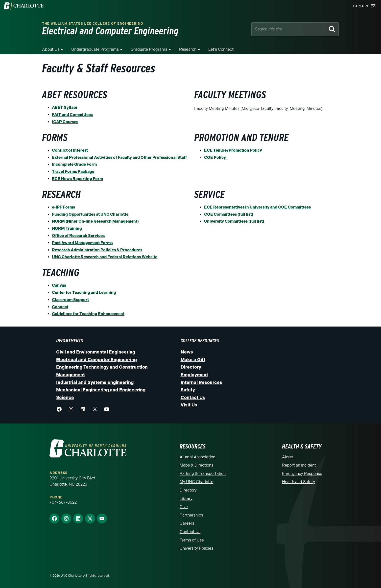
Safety (188, 390)
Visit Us (189, 405)
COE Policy (215, 157)
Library (186, 499)
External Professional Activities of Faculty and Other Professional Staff (119, 157)
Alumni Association (197, 457)
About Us (51, 49)
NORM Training (67, 228)
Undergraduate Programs (95, 49)
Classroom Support (70, 300)
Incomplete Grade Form (74, 164)
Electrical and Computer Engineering (96, 360)
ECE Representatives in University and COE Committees (257, 207)
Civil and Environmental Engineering (96, 352)
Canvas (59, 285)
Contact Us (193, 398)
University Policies (196, 548)
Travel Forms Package (73, 172)
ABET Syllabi (65, 107)
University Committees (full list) (234, 221)
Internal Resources (201, 382)
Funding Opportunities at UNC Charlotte (90, 214)
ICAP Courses (65, 122)
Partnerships (191, 515)
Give (184, 507)
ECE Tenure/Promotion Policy (233, 150)
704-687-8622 (63, 502)
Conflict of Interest (70, 150)
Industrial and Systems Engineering (95, 382)
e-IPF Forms (63, 207)
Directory (191, 367)
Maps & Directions (196, 465)
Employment (194, 375)
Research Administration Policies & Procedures (97, 250)
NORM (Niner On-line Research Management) (95, 221)
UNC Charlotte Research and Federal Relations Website (105, 257)
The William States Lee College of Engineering (93, 24)
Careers (187, 523)
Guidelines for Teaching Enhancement (88, 314)
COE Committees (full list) (229, 214)
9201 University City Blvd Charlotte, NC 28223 (72, 481)
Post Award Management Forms (82, 243)
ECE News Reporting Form (77, 179)
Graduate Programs (149, 49)
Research (188, 49)
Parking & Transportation (203, 474)
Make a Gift (193, 360)
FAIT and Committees (72, 115)
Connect (60, 307)
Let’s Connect (221, 49)
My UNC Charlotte (196, 482)
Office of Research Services (78, 236)
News (187, 352)
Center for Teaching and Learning (84, 293)
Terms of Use (192, 540)
